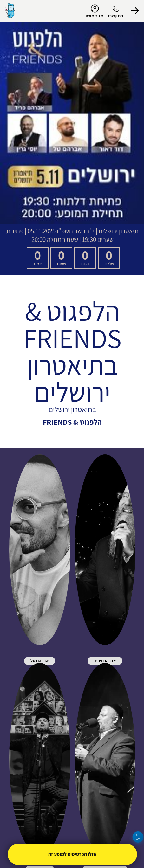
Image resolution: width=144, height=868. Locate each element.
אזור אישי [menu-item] (94, 11)
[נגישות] (138, 837)
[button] (134, 11)
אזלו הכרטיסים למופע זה (72, 854)
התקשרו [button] (115, 16)
